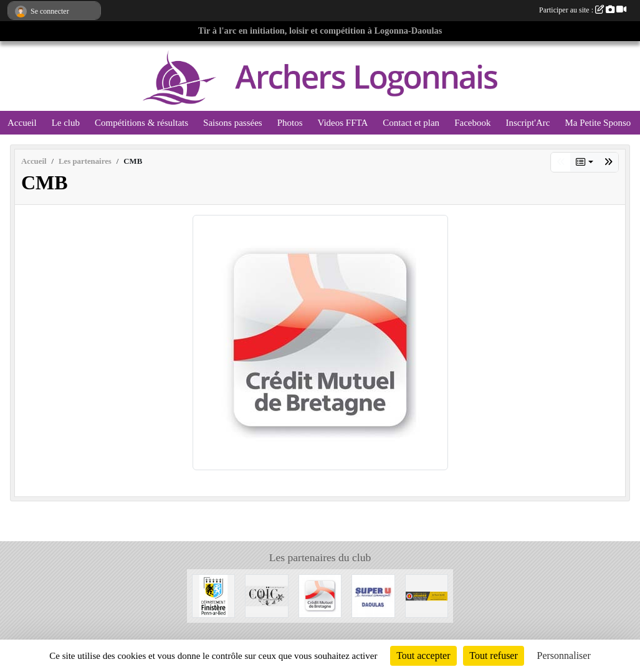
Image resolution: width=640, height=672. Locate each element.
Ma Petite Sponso (598, 123)
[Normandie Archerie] (427, 595)
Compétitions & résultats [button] (141, 123)
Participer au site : (583, 10)
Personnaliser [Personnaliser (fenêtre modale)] (564, 655)
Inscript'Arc (528, 123)
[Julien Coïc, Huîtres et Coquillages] (267, 595)
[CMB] (320, 595)
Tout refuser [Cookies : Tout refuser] (494, 655)
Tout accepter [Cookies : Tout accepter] (423, 655)
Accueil (22, 123)
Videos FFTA (342, 123)
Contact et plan (411, 123)
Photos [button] (290, 123)
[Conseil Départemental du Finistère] (214, 595)
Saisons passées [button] (233, 123)
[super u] (373, 595)
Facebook (472, 123)
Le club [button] (66, 123)
